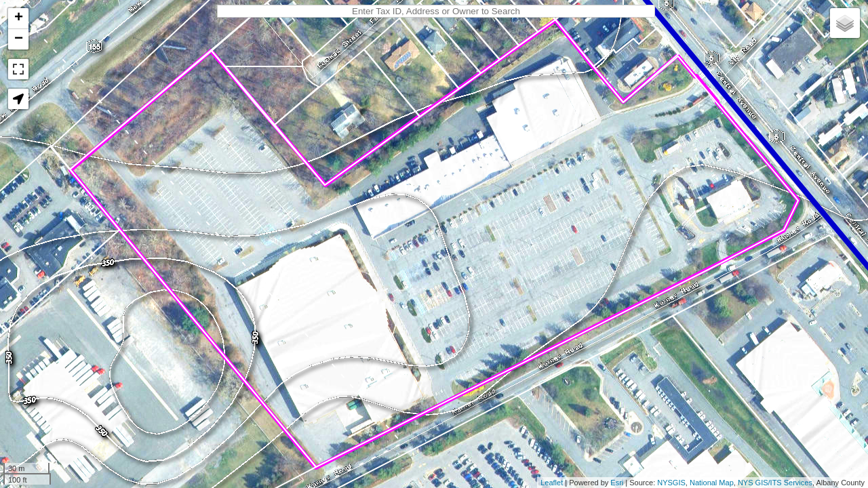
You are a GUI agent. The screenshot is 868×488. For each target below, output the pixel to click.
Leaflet (552, 483)
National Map (712, 483)
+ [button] (19, 18)
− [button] (19, 39)
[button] (18, 99)
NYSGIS (671, 483)
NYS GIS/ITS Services (775, 483)
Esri (617, 483)
